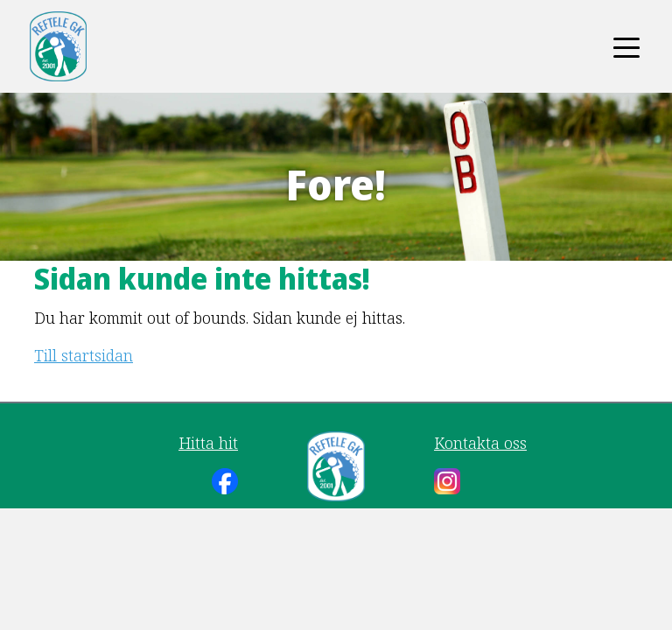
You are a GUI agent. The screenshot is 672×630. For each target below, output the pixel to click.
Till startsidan (84, 355)
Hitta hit (208, 443)
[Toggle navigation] (626, 46)
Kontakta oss (480, 443)
